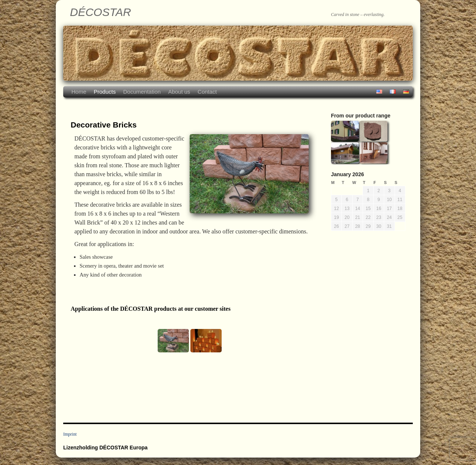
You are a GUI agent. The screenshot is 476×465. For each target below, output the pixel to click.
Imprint (70, 434)
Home (79, 92)
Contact (207, 92)
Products (105, 92)
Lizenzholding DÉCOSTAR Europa (105, 448)
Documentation (142, 92)
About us (179, 92)
